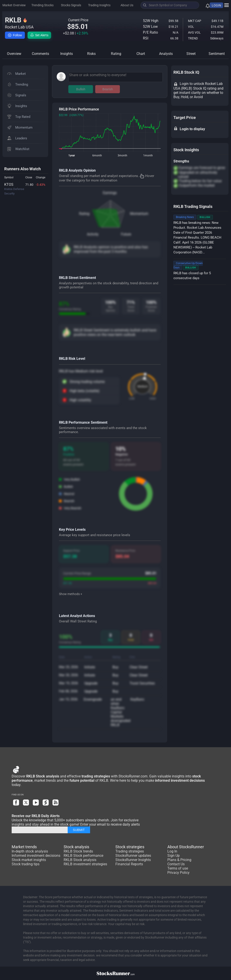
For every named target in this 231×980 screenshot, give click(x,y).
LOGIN (216, 5)
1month (148, 155)
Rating (84, 214)
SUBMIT (79, 830)
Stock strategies (130, 847)
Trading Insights (99, 5)
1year (72, 155)
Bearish (108, 89)
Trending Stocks (42, 5)
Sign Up (174, 856)
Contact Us (176, 864)
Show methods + (71, 594)
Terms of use (178, 868)
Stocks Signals (71, 5)
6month (97, 155)
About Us (127, 5)
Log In (172, 851)
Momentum (139, 214)
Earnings (110, 193)
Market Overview (14, 5)
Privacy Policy (178, 873)
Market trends (24, 847)
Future (126, 234)
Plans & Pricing (179, 860)
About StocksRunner (186, 847)
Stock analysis (76, 847)
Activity (93, 234)
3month (122, 155)
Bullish (81, 89)
